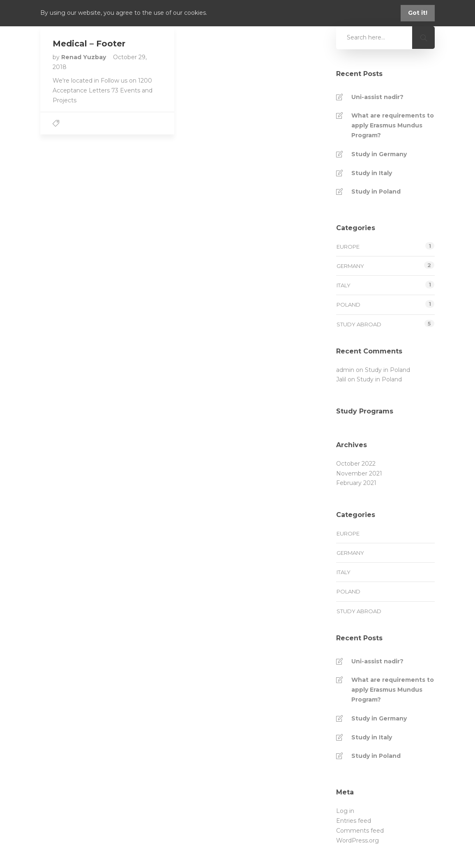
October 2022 (356, 464)
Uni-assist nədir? (377, 97)
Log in (345, 811)
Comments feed (360, 831)
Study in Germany (379, 154)
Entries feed (354, 821)
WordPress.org (357, 840)
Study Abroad (359, 324)
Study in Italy (372, 173)
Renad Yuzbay (84, 57)
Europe (348, 247)
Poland (348, 305)
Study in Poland (376, 192)
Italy (344, 285)
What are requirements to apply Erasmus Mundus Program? (393, 125)
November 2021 (359, 473)
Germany (350, 266)
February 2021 (356, 483)
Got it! (418, 13)
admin (345, 370)
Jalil (341, 379)
